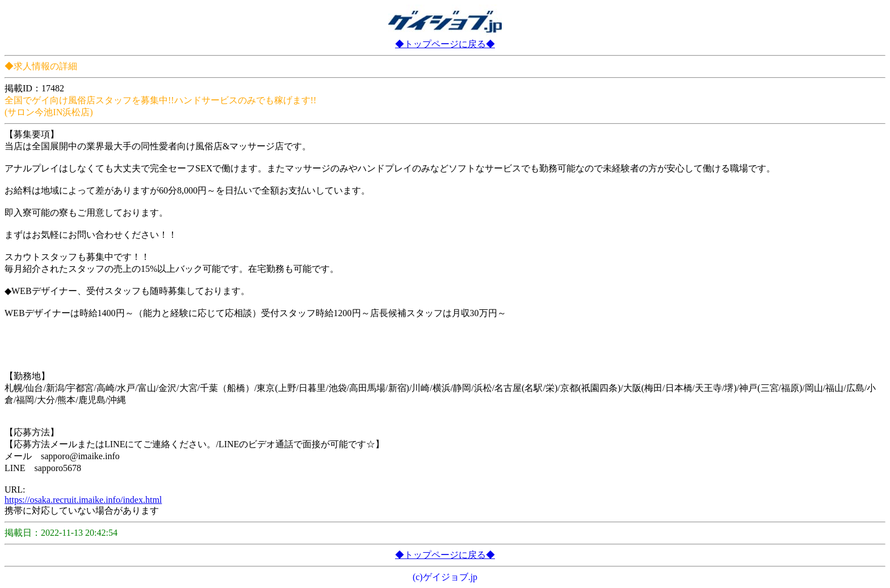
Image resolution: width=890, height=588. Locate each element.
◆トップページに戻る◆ (445, 44)
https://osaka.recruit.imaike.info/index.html (83, 500)
